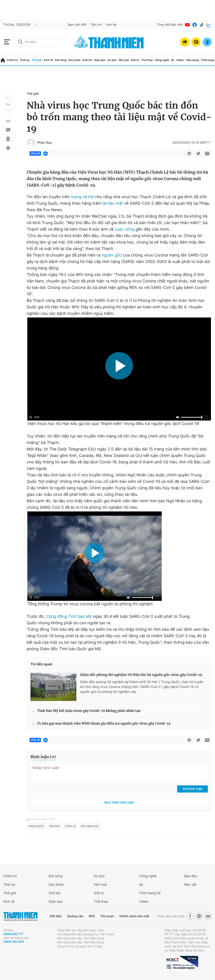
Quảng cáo (75, 916)
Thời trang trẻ (150, 893)
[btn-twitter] (198, 154)
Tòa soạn (107, 916)
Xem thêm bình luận (119, 802)
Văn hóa (124, 60)
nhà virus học (90, 826)
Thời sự (25, 60)
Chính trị (12, 60)
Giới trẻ (87, 60)
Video (180, 60)
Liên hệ (111, 25)
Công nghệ (162, 60)
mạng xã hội (82, 197)
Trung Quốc (36, 826)
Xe (173, 60)
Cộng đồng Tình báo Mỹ (69, 617)
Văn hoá (100, 884)
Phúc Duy (45, 143)
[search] (39, 42)
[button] (8, 97)
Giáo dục (100, 60)
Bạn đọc (191, 876)
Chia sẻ (35, 154)
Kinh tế (48, 60)
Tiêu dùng (192, 60)
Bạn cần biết (77, 25)
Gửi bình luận (192, 789)
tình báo (54, 826)
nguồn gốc (112, 255)
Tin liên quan (42, 664)
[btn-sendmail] (207, 154)
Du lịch (112, 60)
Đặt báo (56, 916)
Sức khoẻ (56, 884)
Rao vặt (190, 884)
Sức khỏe (74, 60)
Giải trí (135, 60)
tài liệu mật (113, 203)
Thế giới (37, 60)
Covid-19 (70, 826)
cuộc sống (125, 229)
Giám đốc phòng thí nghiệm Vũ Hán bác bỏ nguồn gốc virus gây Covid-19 (141, 675)
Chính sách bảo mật (134, 916)
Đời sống (61, 60)
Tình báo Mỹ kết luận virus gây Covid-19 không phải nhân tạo (89, 711)
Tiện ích (96, 25)
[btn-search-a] (20, 42)
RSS (92, 916)
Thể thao (147, 60)
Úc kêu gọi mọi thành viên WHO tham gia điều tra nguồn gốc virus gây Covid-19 (104, 724)
